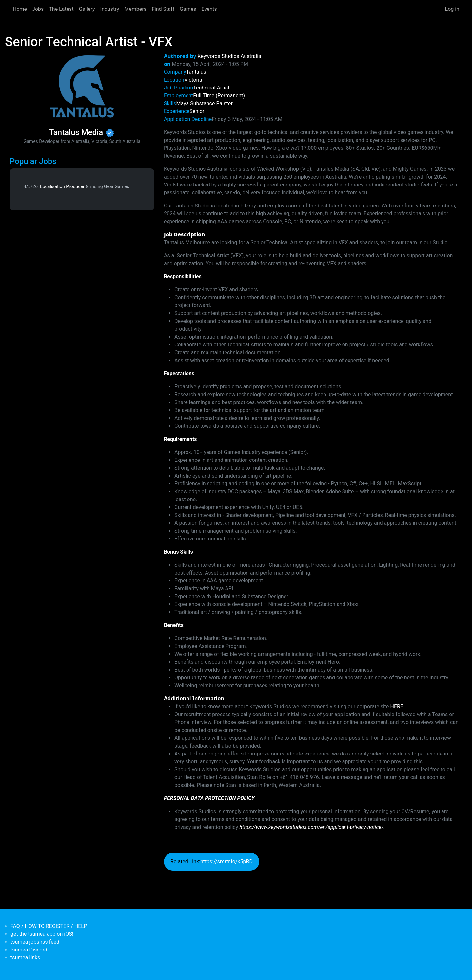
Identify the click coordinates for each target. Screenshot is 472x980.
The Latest (61, 9)
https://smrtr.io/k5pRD (226, 862)
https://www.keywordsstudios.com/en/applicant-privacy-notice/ (311, 827)
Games (188, 9)
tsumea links (25, 958)
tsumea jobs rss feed (35, 942)
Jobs (38, 9)
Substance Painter (211, 103)
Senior (197, 111)
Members (135, 9)
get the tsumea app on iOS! (42, 934)
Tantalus (196, 72)
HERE (397, 706)
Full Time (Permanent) (219, 96)
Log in (452, 9)
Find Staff (163, 9)
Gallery (87, 9)
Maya (183, 103)
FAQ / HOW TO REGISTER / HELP (49, 926)
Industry (110, 9)
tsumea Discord (29, 950)
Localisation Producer (85, 186)
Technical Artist (211, 88)
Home (20, 9)
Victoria (193, 80)
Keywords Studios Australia (229, 56)
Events (209, 9)
